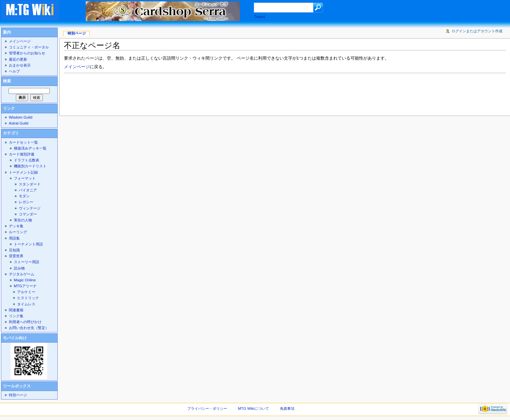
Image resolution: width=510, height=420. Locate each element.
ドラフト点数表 (27, 160)
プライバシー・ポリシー (207, 408)
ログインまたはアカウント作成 (477, 31)
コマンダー (28, 214)
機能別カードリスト (30, 166)
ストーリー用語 (27, 262)
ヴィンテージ (30, 208)
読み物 (19, 268)
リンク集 (16, 316)
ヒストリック (28, 298)
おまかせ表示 (20, 65)
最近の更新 (18, 59)
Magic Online (25, 280)
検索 (7, 81)
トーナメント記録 (23, 172)
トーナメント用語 (28, 244)
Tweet (259, 17)
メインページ (77, 67)
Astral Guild (19, 123)
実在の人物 (23, 220)
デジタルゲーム (22, 274)
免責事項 (287, 408)
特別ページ (77, 33)
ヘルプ (14, 71)
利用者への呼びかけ (25, 322)
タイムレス (26, 304)
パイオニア (28, 190)
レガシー (26, 202)
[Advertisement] (184, 93)
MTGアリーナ (25, 286)
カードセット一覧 (23, 142)
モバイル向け (15, 338)
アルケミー (26, 292)
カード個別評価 (22, 154)
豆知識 (14, 250)
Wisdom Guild (21, 117)
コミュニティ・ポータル (29, 47)
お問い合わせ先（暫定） (29, 328)
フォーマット (25, 178)
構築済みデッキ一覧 (30, 148)
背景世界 (16, 256)
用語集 (14, 238)
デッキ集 (16, 226)
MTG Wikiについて (254, 408)
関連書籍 (16, 310)
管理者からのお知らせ (27, 53)
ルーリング (18, 232)
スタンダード (30, 184)
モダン (24, 196)
